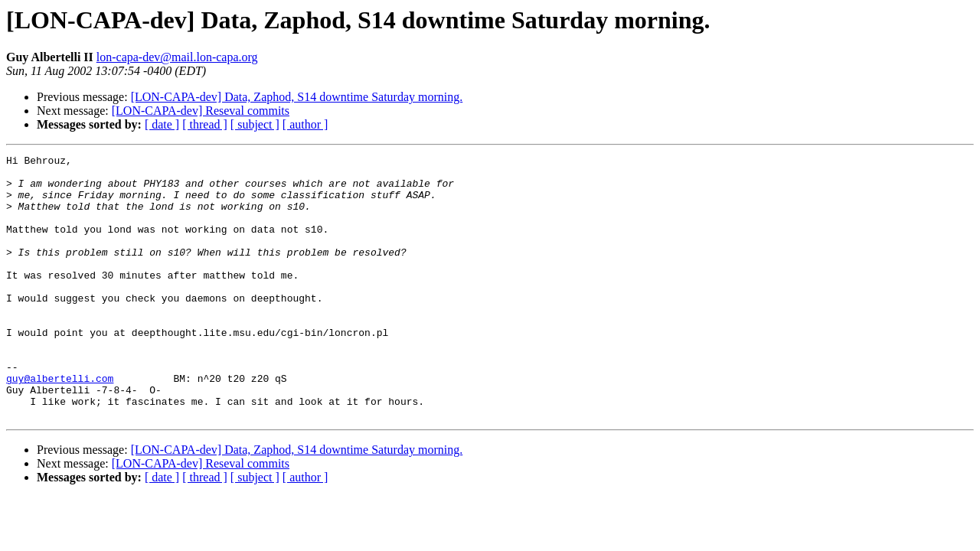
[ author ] (305, 124)
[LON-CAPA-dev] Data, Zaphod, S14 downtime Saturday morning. (297, 97)
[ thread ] (205, 124)
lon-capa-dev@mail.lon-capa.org (177, 57)
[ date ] (162, 124)
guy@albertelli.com (60, 424)
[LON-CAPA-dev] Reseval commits (201, 111)
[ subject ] (255, 124)
